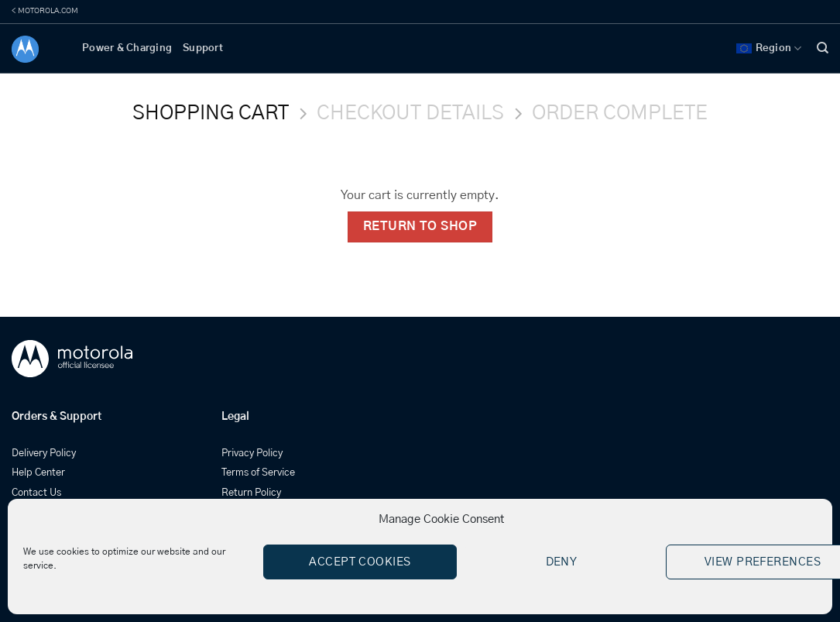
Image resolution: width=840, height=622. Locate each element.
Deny (562, 562)
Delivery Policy (44, 454)
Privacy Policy (252, 454)
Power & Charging (127, 48)
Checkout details (410, 113)
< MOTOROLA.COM (45, 11)
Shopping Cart (211, 113)
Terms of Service (258, 473)
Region (769, 48)
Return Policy (251, 493)
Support (203, 48)
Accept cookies (360, 562)
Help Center (38, 473)
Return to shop (420, 227)
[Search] (823, 48)
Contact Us (36, 493)
